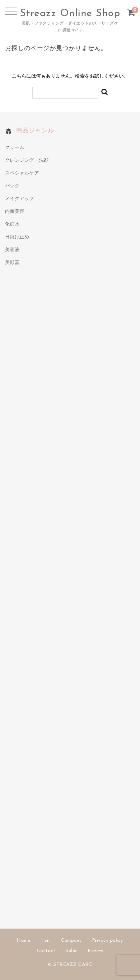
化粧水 (12, 224)
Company (71, 940)
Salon (72, 951)
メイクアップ (20, 199)
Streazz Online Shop (70, 14)
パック (12, 186)
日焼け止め (17, 237)
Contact (46, 951)
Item (45, 940)
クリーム (15, 148)
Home (24, 940)
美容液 (12, 250)
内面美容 (15, 212)
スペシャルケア (22, 173)
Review (95, 951)
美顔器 (12, 263)
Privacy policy (108, 940)
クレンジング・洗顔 (27, 161)
